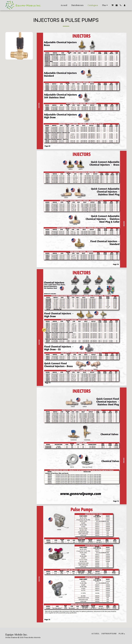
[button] (113, 5)
